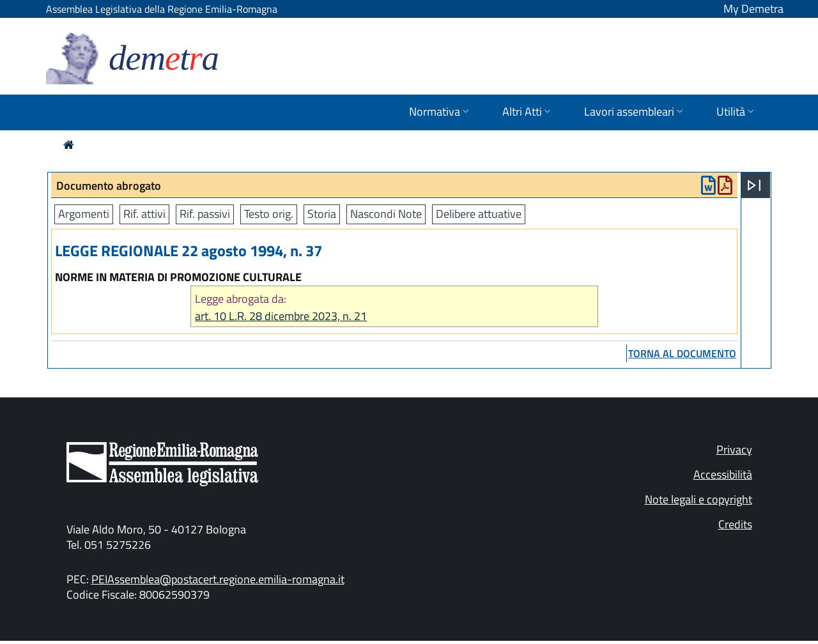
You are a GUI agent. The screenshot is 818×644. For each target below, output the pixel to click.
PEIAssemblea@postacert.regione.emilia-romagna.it (218, 579)
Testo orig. (269, 214)
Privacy (734, 449)
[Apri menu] (754, 185)
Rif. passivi (205, 214)
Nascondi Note (386, 214)
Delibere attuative (479, 214)
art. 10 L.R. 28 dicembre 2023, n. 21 (281, 316)
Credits (735, 524)
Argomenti (84, 214)
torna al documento (682, 353)
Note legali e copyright (698, 499)
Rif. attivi (144, 214)
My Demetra (753, 9)
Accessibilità (723, 474)
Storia (322, 214)
